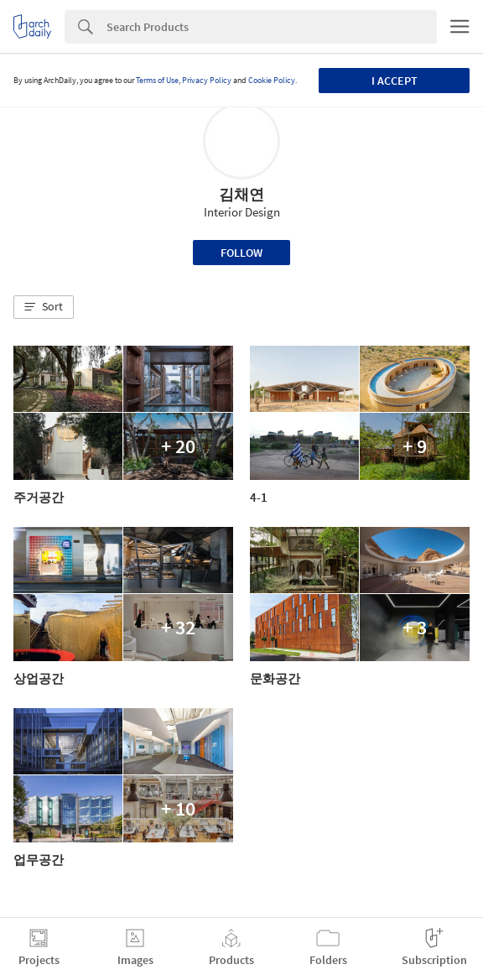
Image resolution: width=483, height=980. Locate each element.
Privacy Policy (207, 80)
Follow (241, 253)
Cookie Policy (272, 80)
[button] (44, 307)
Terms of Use (157, 80)
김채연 (241, 194)
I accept (395, 81)
